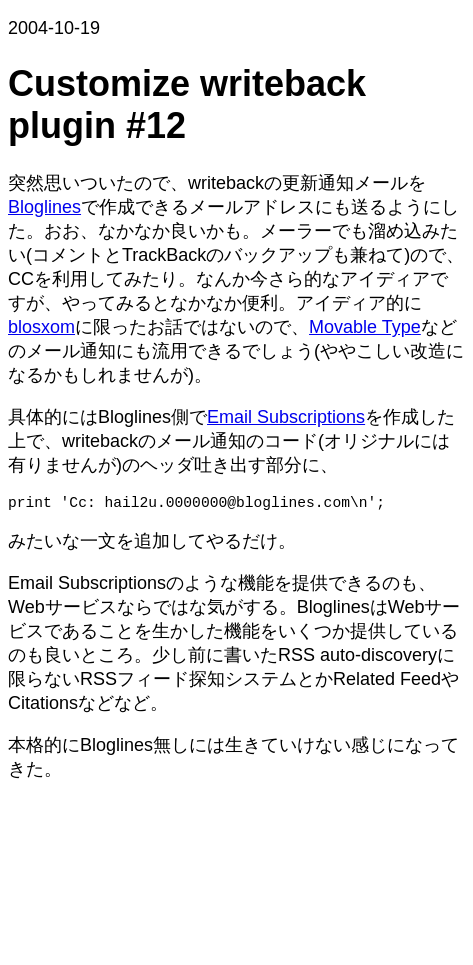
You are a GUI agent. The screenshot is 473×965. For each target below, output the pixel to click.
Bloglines (44, 207)
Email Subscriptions (286, 417)
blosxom (41, 327)
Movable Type (365, 327)
